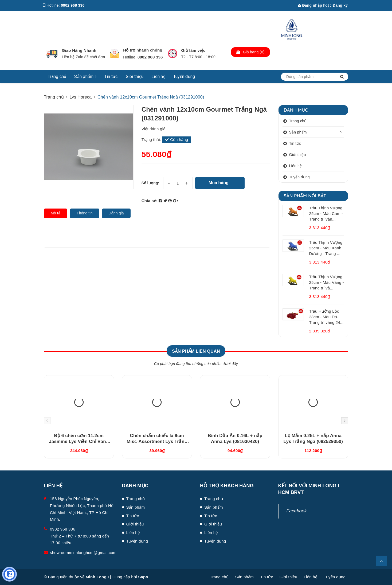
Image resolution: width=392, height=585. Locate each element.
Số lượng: (150, 183)
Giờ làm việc (193, 50)
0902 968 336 (73, 5)
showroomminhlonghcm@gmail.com (83, 553)
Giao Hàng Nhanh (79, 50)
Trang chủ (57, 76)
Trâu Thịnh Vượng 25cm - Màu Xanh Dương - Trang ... (326, 248)
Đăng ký (340, 5)
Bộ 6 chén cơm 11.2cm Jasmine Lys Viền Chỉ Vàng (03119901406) (79, 441)
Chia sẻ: (150, 201)
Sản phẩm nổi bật (305, 196)
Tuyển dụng (184, 76)
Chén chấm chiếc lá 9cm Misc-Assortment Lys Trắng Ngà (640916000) (157, 441)
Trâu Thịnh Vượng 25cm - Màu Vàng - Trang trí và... (327, 282)
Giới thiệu (135, 76)
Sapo (143, 577)
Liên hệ (158, 76)
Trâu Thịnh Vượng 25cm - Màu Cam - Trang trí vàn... (326, 213)
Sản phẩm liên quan (196, 351)
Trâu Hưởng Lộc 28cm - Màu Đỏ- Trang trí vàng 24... (326, 317)
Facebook (297, 511)
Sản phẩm (85, 76)
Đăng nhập (310, 5)
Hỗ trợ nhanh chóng (143, 50)
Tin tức (111, 76)
